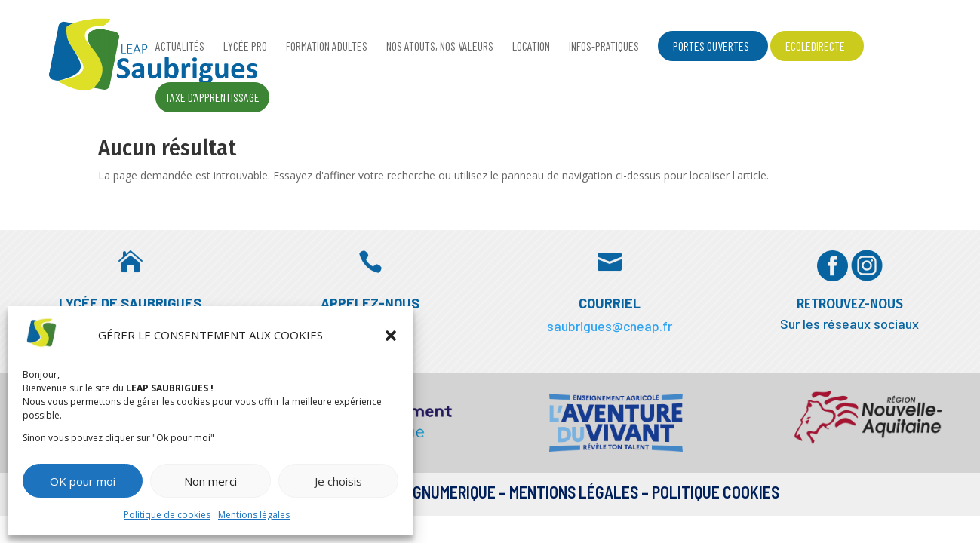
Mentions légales (254, 515)
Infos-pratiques (604, 47)
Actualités (180, 47)
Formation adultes (327, 47)
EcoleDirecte (815, 46)
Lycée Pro (245, 47)
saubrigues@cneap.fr (610, 326)
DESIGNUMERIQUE (438, 492)
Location (531, 47)
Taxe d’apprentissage (212, 97)
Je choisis (338, 481)
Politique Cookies (716, 492)
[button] (391, 336)
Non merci (210, 481)
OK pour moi (83, 481)
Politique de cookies (167, 515)
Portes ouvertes (711, 46)
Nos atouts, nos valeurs (440, 47)
